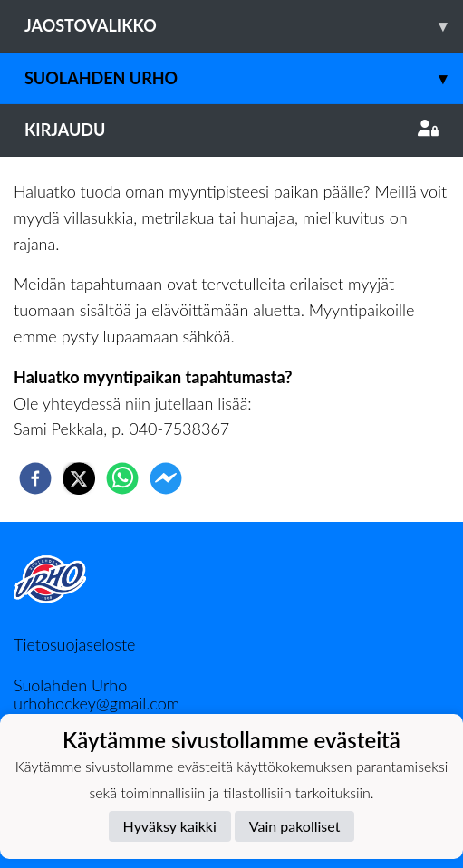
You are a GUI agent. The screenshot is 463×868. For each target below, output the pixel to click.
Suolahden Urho (244, 78)
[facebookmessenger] (166, 478)
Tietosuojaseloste (74, 644)
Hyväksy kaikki (170, 826)
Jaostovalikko (244, 26)
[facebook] (35, 478)
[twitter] (79, 478)
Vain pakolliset (295, 826)
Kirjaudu (231, 130)
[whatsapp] (122, 478)
